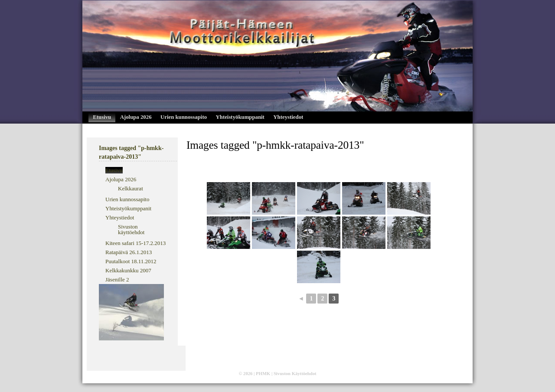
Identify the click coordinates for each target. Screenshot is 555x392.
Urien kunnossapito (184, 117)
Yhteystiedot (288, 117)
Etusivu (102, 117)
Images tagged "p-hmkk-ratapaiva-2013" (275, 145)
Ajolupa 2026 (136, 117)
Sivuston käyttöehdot (131, 229)
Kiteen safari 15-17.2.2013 (135, 243)
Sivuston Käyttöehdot (295, 374)
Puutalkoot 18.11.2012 (131, 261)
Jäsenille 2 (117, 279)
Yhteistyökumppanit (240, 117)
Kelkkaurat (131, 188)
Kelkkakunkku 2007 (128, 270)
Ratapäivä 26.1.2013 (129, 252)
